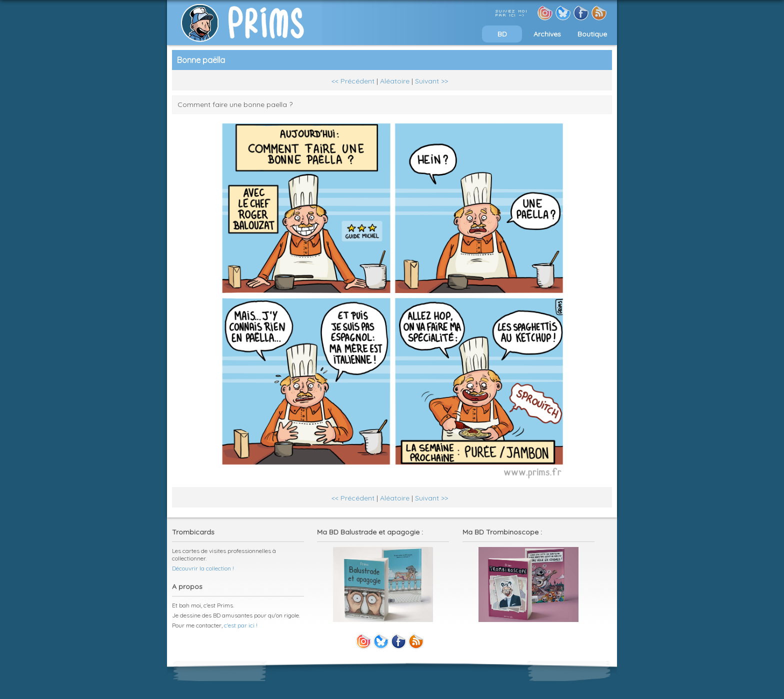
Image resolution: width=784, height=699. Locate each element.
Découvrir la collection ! (203, 568)
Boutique (592, 34)
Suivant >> (431, 81)
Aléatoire (395, 81)
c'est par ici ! (241, 625)
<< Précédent (353, 81)
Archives (547, 34)
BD (502, 34)
